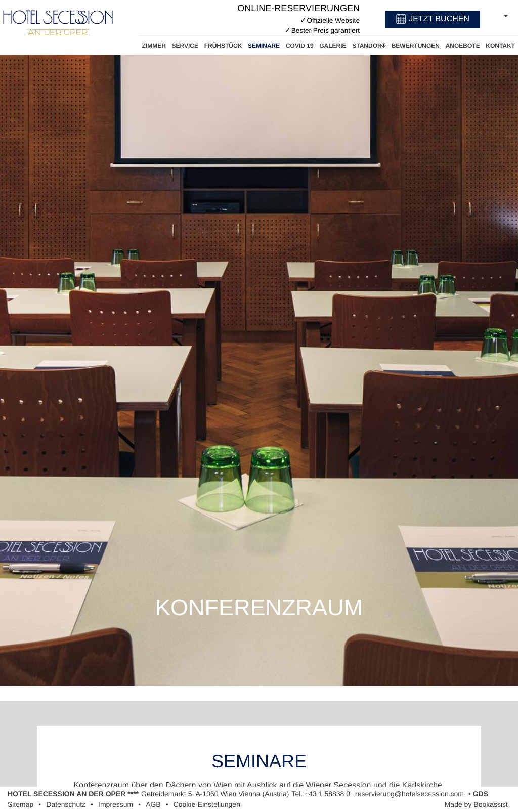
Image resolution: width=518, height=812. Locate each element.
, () (215, 794)
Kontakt (500, 46)
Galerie (333, 46)
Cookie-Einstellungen (207, 804)
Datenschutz (66, 804)
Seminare (264, 46)
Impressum (116, 804)
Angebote (463, 46)
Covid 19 (300, 46)
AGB (153, 804)
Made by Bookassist (476, 804)
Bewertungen (416, 46)
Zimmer (154, 46)
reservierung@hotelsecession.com (409, 794)
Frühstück (223, 46)
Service (185, 46)
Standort (369, 46)
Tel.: (321, 794)
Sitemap (20, 804)
